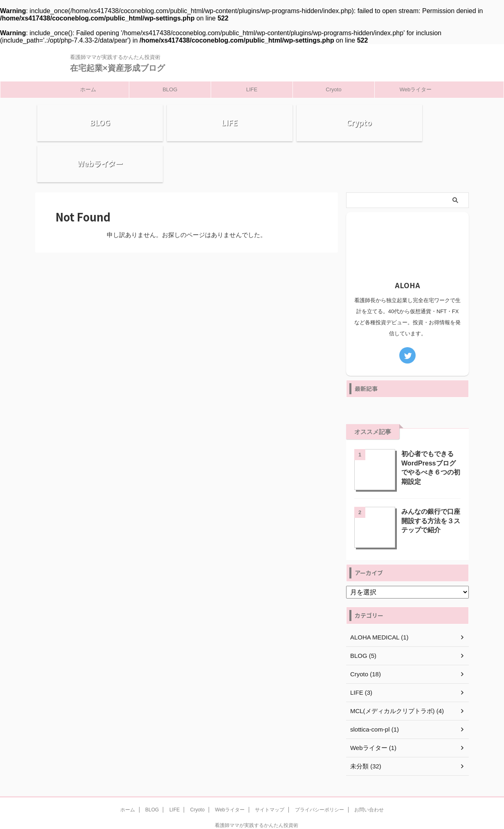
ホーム (88, 89)
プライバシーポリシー (319, 773)
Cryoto (333, 89)
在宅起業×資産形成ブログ (117, 68)
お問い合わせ (369, 773)
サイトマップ (270, 773)
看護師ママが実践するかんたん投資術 (256, 788)
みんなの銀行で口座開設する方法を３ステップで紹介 (429, 483)
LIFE (252, 89)
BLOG (170, 89)
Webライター (416, 89)
